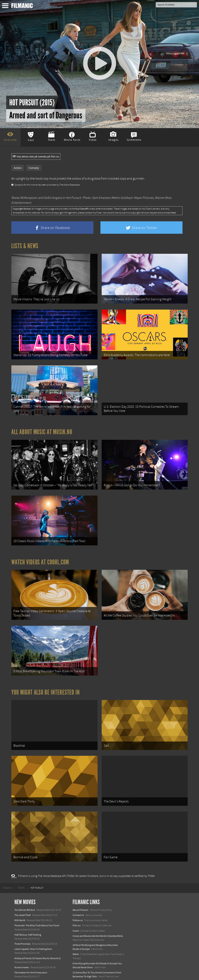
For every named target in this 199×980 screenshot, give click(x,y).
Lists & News (25, 246)
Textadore (78, 973)
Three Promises (22, 935)
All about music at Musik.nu (42, 429)
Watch (76, 945)
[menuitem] (7, 879)
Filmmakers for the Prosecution (31, 963)
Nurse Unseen (22, 958)
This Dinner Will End (25, 901)
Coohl (76, 922)
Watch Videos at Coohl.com (40, 557)
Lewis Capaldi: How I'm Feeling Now (33, 940)
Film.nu (77, 916)
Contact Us (78, 906)
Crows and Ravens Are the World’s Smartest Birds (98, 927)
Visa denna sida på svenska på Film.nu (36, 157)
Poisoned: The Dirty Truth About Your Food (37, 916)
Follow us (78, 911)
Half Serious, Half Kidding (28, 925)
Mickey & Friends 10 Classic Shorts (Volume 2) (38, 949)
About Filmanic (80, 901)
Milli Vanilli (20, 911)
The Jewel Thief (23, 906)
